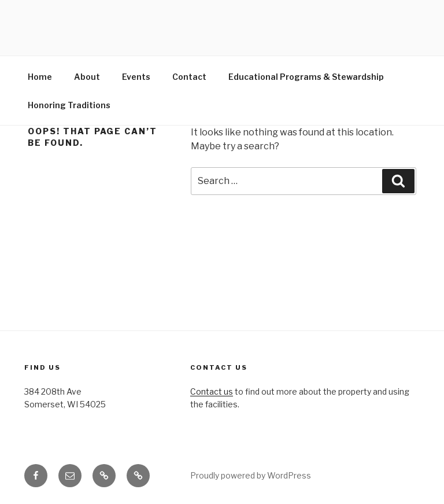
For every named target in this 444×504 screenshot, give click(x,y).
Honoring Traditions (69, 105)
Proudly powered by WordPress (251, 475)
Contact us (212, 391)
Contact (189, 77)
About (87, 77)
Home (40, 77)
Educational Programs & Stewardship (306, 77)
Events (136, 77)
